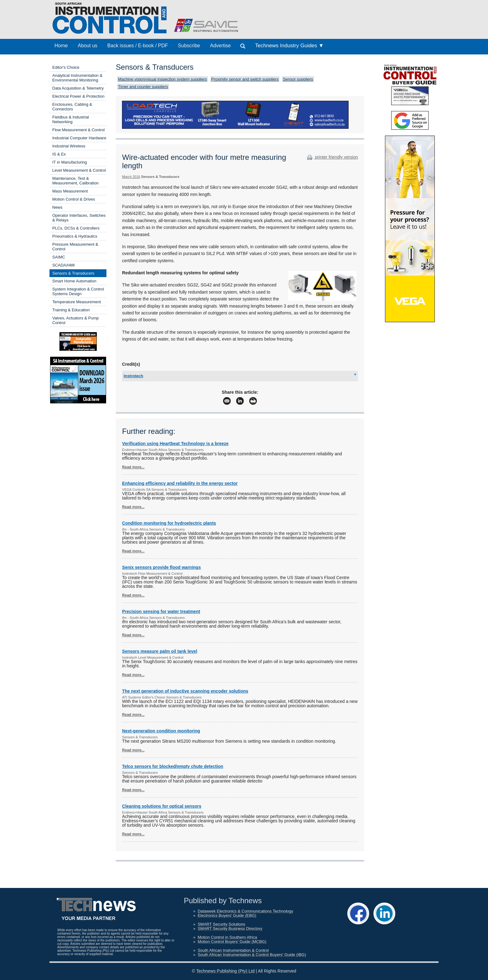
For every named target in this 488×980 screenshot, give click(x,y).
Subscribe (189, 46)
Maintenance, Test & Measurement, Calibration (75, 181)
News (57, 207)
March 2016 (131, 177)
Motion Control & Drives (74, 199)
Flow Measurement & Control (78, 130)
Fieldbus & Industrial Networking (71, 119)
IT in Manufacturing (70, 162)
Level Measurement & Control (79, 170)
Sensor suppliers (298, 79)
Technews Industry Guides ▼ (289, 46)
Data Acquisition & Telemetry (78, 88)
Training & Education (71, 310)
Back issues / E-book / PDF (138, 46)
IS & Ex (59, 154)
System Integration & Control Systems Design (78, 291)
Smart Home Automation (74, 281)
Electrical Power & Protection (78, 96)
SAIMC (59, 257)
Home (61, 46)
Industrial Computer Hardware (79, 138)
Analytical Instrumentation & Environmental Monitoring (77, 78)
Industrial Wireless (69, 146)
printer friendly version (332, 157)
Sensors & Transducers (73, 273)
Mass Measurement (70, 191)
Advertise (221, 46)
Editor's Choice (66, 67)
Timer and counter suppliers (143, 87)
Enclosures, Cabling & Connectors (72, 107)
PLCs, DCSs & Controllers (76, 228)
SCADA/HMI (63, 265)
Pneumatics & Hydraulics (75, 236)
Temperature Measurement (77, 302)
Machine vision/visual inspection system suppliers (162, 79)
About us (88, 46)
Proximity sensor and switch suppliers (245, 79)
